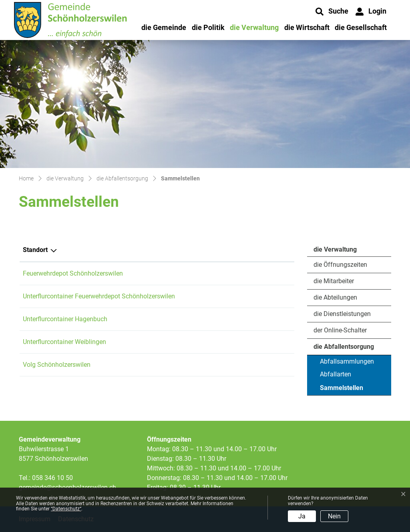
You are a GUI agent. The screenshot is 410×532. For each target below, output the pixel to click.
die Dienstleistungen (342, 314)
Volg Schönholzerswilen (57, 365)
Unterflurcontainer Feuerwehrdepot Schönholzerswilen (99, 296)
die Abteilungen (335, 297)
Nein (334, 516)
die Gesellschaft (361, 27)
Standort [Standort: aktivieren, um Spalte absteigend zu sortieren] (35, 250)
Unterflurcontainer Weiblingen (64, 342)
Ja (302, 516)
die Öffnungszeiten (340, 265)
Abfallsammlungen (347, 361)
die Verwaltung (254, 27)
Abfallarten (336, 374)
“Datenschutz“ (66, 509)
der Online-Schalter (340, 330)
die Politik (208, 27)
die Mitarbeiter (334, 281)
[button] (332, 12)
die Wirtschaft (307, 27)
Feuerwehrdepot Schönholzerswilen (73, 273)
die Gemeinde (164, 27)
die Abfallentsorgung (344, 347)
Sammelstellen (342, 390)
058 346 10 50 (52, 478)
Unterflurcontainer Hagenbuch (65, 319)
